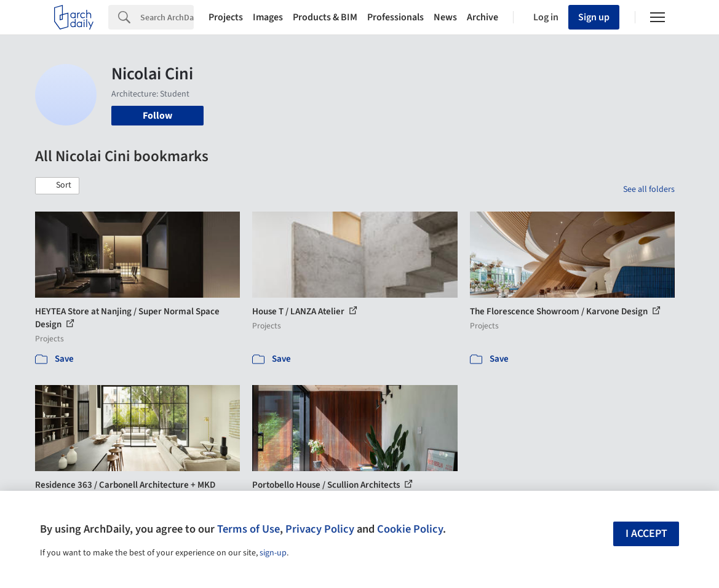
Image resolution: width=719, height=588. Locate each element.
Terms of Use (248, 529)
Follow (157, 116)
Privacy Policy (320, 529)
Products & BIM (325, 17)
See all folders (649, 189)
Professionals (395, 17)
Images (268, 17)
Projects (226, 17)
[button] (57, 186)
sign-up (273, 553)
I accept (646, 534)
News (445, 17)
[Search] (167, 17)
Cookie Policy (410, 529)
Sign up (594, 17)
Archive (483, 17)
